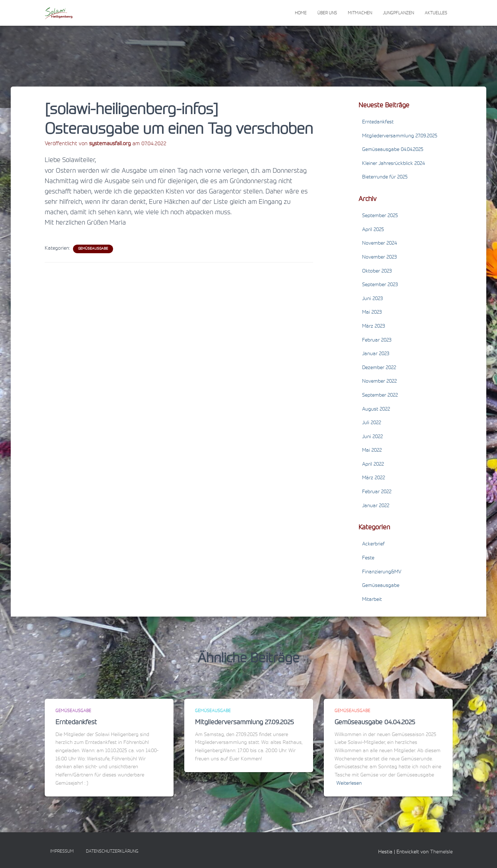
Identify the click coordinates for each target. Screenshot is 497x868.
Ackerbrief (373, 544)
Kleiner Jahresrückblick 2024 (393, 164)
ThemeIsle (441, 852)
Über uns (327, 13)
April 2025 (373, 230)
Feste (368, 558)
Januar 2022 (376, 506)
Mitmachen (360, 13)
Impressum (62, 852)
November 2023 (379, 258)
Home (301, 13)
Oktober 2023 (377, 271)
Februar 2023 (377, 340)
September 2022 (380, 396)
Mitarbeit (372, 600)
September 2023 (380, 285)
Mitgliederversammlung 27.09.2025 (400, 136)
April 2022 (373, 465)
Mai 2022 (372, 451)
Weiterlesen (349, 784)
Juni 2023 (372, 299)
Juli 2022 (372, 423)
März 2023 (374, 327)
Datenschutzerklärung (112, 852)
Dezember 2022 (379, 368)
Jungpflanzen (398, 13)
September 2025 (380, 216)
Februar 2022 (377, 492)
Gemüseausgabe (93, 249)
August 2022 (376, 410)
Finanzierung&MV (382, 572)
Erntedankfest (378, 122)
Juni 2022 (372, 437)
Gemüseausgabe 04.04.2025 (393, 150)
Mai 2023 (372, 313)
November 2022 (379, 382)
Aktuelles (436, 13)
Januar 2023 (376, 354)
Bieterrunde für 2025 (385, 177)
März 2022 (374, 478)
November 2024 (379, 244)
